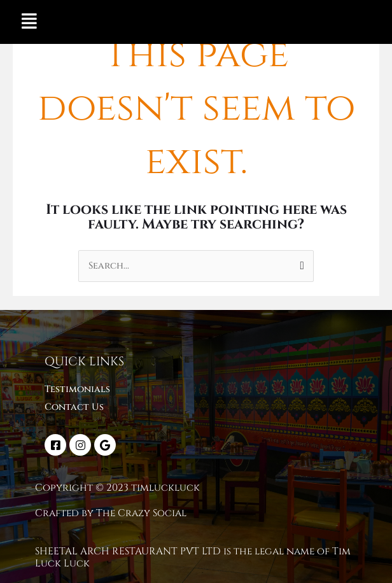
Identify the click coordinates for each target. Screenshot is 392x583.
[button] (30, 22)
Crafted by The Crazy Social (111, 513)
